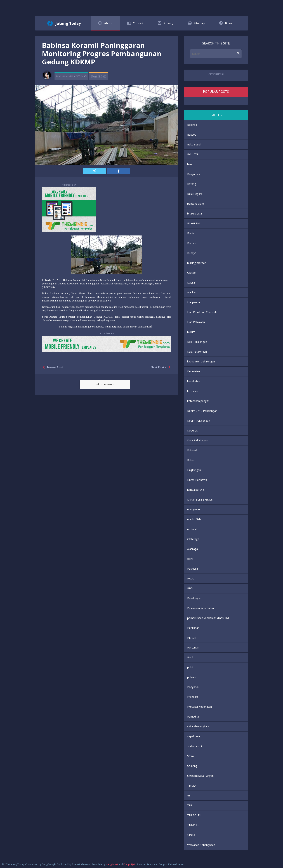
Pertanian (193, 647)
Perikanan (193, 628)
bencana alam (196, 204)
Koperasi (193, 430)
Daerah (192, 282)
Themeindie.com (81, 864)
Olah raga (193, 539)
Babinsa (192, 125)
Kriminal (192, 450)
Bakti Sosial (194, 144)
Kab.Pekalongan (197, 352)
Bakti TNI (193, 154)
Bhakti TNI (194, 223)
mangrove (194, 509)
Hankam (192, 292)
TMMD (191, 786)
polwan (192, 677)
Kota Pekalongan (198, 440)
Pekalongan (194, 598)
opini (190, 559)
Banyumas (194, 174)
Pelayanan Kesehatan (201, 608)
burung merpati (197, 263)
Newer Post (52, 367)
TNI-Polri (193, 825)
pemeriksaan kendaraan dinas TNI (208, 618)
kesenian (193, 391)
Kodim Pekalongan (199, 421)
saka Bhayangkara (198, 726)
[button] (94, 171)
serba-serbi (194, 746)
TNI (190, 805)
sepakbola (194, 736)
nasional (192, 529)
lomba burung (196, 490)
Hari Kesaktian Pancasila (202, 312)
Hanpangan (194, 302)
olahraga (193, 549)
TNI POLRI (194, 815)
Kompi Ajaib (130, 864)
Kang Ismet (112, 864)
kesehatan (194, 381)
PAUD (191, 578)
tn (188, 795)
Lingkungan (194, 470)
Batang (192, 184)
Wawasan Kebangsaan (201, 845)
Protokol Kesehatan (200, 707)
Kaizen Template (148, 864)
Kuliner (191, 460)
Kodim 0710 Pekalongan (202, 411)
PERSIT (192, 638)
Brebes (192, 243)
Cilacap (191, 273)
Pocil (190, 657)
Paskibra (193, 569)
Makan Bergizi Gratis (200, 499)
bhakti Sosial (195, 213)
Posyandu (193, 687)
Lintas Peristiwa (197, 480)
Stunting (192, 766)
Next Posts (161, 367)
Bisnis (191, 233)
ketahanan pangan (198, 401)
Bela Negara (195, 194)
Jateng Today (68, 23)
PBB (190, 588)
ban (189, 164)
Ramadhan (194, 716)
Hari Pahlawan (196, 322)
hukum (191, 332)
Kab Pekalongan (197, 342)
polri (190, 667)
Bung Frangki (49, 864)
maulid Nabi (194, 519)
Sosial (191, 756)
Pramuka (193, 697)
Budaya (192, 253)
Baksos (192, 135)
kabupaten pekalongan (201, 361)
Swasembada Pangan (200, 776)
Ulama (191, 835)
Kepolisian (194, 371)
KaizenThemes (176, 864)
